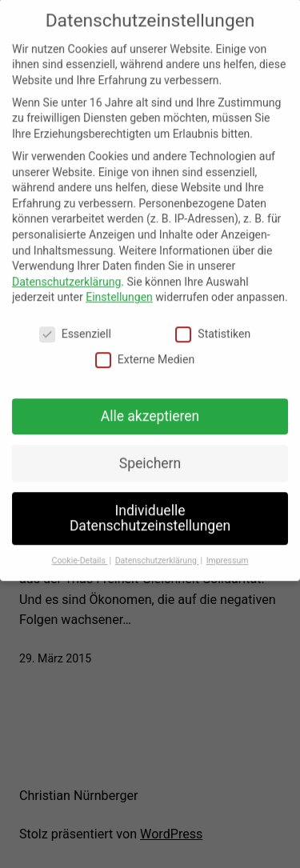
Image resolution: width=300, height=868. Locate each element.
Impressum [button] (228, 550)
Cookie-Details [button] (80, 550)
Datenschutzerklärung (66, 271)
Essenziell (75, 324)
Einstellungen (119, 287)
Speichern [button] (150, 453)
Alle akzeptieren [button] (150, 406)
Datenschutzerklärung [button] (157, 550)
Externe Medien (145, 349)
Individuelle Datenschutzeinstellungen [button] (150, 508)
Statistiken (213, 324)
